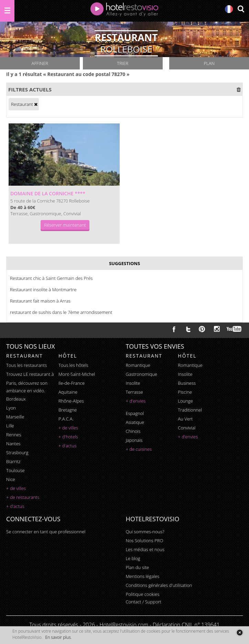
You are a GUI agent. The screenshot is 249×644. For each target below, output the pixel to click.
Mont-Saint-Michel (77, 374)
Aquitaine (68, 392)
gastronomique (141, 374)
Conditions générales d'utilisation (159, 585)
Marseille (15, 417)
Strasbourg (17, 452)
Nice (11, 479)
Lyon (11, 408)
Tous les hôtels (73, 365)
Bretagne (68, 410)
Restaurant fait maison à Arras (40, 301)
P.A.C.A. (66, 419)
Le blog (133, 558)
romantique (138, 365)
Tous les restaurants (26, 365)
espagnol (135, 413)
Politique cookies (142, 594)
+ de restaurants (23, 497)
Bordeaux (16, 399)
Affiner (40, 63)
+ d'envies (136, 401)
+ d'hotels (68, 437)
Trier (123, 63)
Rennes (14, 435)
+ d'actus (15, 506)
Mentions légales (142, 576)
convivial (187, 428)
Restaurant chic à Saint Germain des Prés (51, 278)
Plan (209, 63)
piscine (185, 392)
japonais (134, 440)
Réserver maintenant (65, 225)
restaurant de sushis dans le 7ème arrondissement (61, 312)
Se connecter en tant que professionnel (46, 532)
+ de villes (16, 488)
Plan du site (137, 567)
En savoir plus (58, 637)
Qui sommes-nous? (145, 532)
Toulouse (15, 470)
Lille (10, 426)
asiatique (135, 422)
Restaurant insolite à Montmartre (43, 290)
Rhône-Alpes (71, 401)
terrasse (134, 392)
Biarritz (13, 461)
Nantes (13, 444)
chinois (133, 431)
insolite (133, 383)
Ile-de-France (72, 383)
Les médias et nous (145, 549)
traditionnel (190, 410)
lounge (185, 401)
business (187, 383)
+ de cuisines (139, 449)
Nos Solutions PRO (144, 541)
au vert (185, 419)
